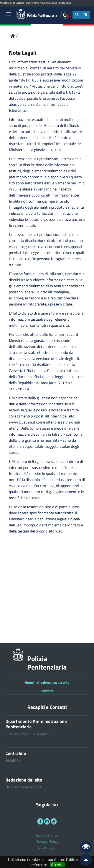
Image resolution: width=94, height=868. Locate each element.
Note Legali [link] (47, 847)
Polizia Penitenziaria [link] (42, 15)
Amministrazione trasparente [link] (47, 682)
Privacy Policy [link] (47, 841)
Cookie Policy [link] (47, 835)
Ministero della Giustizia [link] (12, 3)
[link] (9, 14)
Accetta (57, 865)
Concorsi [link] (47, 691)
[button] (85, 15)
